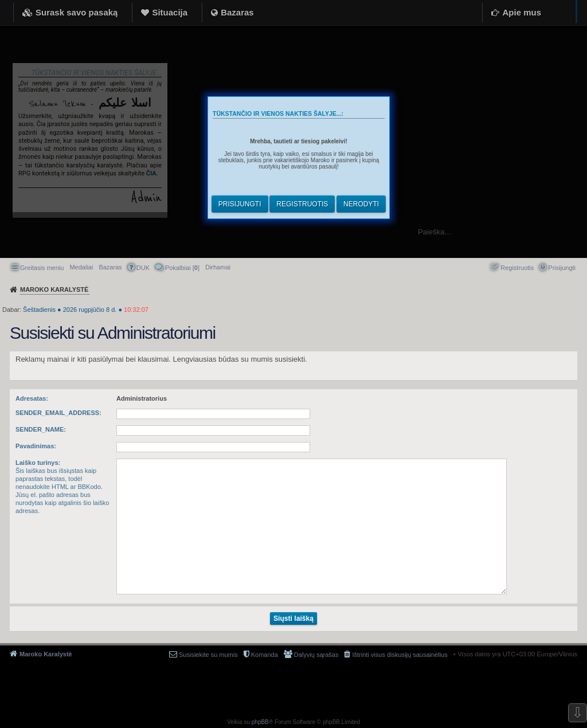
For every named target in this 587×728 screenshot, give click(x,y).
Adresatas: (32, 398)
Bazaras (237, 12)
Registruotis (302, 204)
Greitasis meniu (42, 268)
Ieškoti (572, 232)
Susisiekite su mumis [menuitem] (208, 655)
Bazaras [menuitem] (110, 267)
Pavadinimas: (36, 446)
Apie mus (522, 12)
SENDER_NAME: (41, 429)
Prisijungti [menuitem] (562, 268)
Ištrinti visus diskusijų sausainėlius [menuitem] (400, 655)
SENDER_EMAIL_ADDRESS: (58, 413)
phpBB (260, 722)
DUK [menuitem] (143, 268)
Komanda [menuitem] (265, 655)
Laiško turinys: (38, 463)
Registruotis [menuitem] (517, 268)
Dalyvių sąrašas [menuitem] (316, 655)
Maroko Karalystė (46, 654)
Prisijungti (240, 204)
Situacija (170, 12)
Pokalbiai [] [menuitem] (182, 268)
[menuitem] (218, 267)
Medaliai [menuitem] (81, 267)
